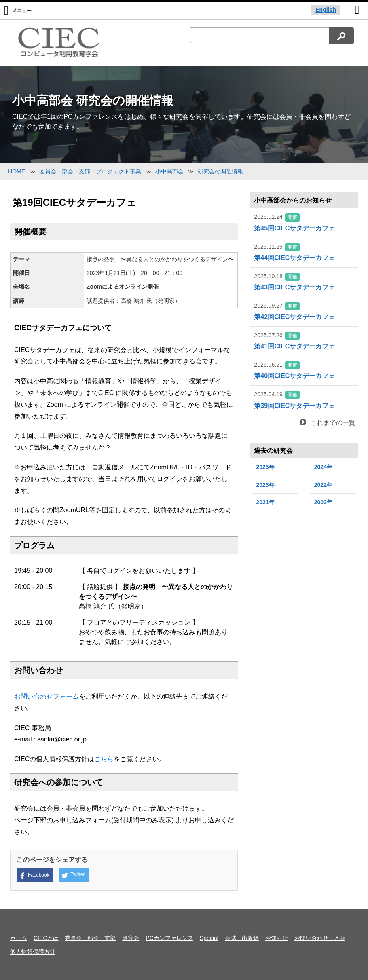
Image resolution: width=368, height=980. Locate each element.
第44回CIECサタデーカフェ (304, 252)
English (326, 10)
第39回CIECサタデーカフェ (304, 399)
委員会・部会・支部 (90, 938)
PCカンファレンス (169, 938)
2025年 (265, 467)
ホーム (19, 938)
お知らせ (277, 938)
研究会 (131, 938)
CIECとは (46, 938)
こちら (104, 759)
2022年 (323, 485)
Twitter (73, 875)
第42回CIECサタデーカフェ (304, 311)
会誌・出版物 (242, 938)
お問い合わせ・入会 (320, 938)
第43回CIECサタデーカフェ (304, 281)
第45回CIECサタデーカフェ (304, 222)
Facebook (34, 875)
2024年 (323, 467)
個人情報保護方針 (33, 952)
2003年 (323, 502)
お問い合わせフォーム (47, 696)
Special (209, 938)
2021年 (265, 502)
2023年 (265, 485)
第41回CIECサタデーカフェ (304, 340)
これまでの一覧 (328, 423)
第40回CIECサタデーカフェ (304, 370)
